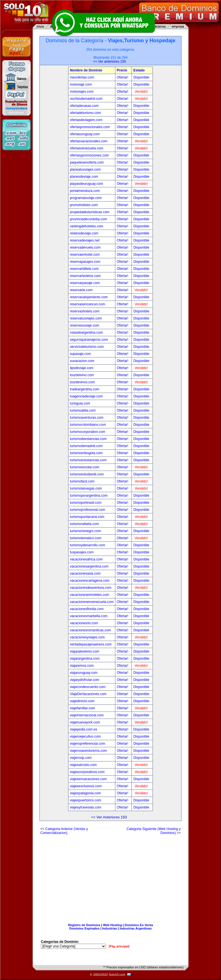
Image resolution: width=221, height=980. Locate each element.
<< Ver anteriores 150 (110, 62)
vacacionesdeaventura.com (91, 588)
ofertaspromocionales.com (90, 127)
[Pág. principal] (119, 946)
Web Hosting (113, 925)
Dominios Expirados (84, 928)
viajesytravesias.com (86, 807)
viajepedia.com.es (84, 729)
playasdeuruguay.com (86, 184)
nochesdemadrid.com (86, 99)
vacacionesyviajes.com (87, 637)
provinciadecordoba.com (88, 219)
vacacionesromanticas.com (90, 630)
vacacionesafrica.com (86, 559)
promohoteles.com (84, 205)
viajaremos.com (82, 666)
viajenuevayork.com (85, 722)
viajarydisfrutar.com (85, 680)
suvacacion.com (82, 361)
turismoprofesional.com (87, 510)
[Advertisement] (110, 877)
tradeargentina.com (85, 389)
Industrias (110, 928)
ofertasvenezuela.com (86, 148)
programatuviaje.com (86, 198)
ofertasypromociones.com (89, 155)
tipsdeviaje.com (82, 368)
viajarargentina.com (85, 659)
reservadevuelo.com (85, 247)
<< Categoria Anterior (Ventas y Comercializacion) (64, 831)
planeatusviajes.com (85, 170)
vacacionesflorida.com (87, 609)
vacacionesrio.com (84, 623)
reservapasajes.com (85, 262)
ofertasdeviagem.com (86, 120)
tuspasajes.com (82, 552)
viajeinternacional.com (87, 715)
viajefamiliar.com (83, 708)
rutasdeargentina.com (86, 333)
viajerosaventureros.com (88, 751)
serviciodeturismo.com (87, 347)
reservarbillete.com (84, 269)
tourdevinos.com (82, 382)
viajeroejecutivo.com (85, 736)
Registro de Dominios (84, 925)
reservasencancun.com (87, 304)
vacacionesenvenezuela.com (92, 602)
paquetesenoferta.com (87, 162)
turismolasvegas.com (86, 488)
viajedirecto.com (82, 701)
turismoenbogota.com (86, 453)
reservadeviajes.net (85, 240)
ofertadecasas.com (84, 106)
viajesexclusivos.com (86, 786)
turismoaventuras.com (87, 418)
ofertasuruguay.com (85, 134)
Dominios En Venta (139, 925)
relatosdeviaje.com (84, 233)
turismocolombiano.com (88, 425)
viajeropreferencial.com (87, 744)
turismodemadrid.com (86, 446)
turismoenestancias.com (88, 460)
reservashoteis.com (85, 311)
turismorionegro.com (85, 531)
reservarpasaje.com (85, 283)
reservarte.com (81, 290)
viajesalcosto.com (83, 765)
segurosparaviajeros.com (89, 340)
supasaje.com (80, 354)
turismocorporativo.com (88, 432)
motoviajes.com (82, 92)
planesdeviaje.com (84, 177)
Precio (122, 70)
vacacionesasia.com (85, 573)
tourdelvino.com (82, 375)
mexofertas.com (82, 77)
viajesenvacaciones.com (88, 779)
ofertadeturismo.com (85, 113)
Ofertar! (123, 77)
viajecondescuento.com (88, 687)
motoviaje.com (81, 84)
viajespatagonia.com (85, 793)
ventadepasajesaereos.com (91, 644)
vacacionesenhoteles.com (89, 595)
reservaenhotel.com (85, 255)
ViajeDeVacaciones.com (88, 694)
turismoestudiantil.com (87, 474)
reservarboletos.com (85, 276)
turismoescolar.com (85, 467)
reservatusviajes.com (86, 318)
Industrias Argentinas (136, 928)
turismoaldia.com (83, 410)
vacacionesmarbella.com (89, 616)
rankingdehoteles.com (86, 226)
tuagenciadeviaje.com (86, 396)
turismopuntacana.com (87, 517)
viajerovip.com (81, 758)
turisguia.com (80, 403)
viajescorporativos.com (87, 772)
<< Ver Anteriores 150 (109, 817)
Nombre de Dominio (86, 70)
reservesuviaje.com (85, 325)
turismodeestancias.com (88, 439)
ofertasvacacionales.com (89, 141)
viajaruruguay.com (84, 673)
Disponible (141, 77)
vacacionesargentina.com (89, 566)
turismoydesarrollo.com (87, 545)
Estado (139, 70)
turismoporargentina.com (89, 496)
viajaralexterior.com (85, 651)
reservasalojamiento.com (89, 297)
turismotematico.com (86, 538)
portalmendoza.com (85, 191)
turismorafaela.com (84, 524)
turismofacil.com (82, 481)
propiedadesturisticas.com (90, 212)
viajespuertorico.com (86, 800)
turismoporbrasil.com (86, 503)
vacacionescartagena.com (90, 581)
